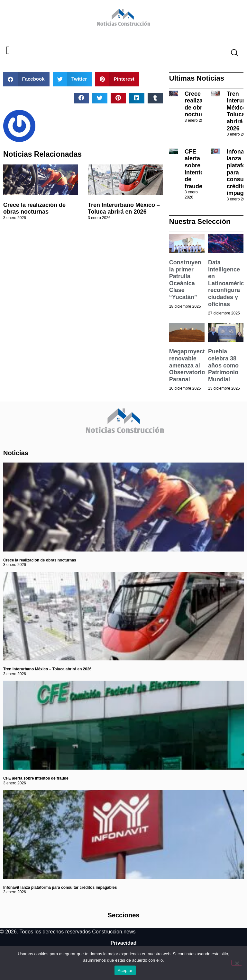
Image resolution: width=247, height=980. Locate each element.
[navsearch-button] (232, 54)
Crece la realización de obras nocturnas (34, 208)
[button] (8, 51)
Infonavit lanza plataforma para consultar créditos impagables (60, 887)
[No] (237, 963)
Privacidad (124, 943)
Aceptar (125, 971)
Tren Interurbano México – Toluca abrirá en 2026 (124, 208)
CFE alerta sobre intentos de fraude (196, 169)
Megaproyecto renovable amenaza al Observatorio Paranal (189, 365)
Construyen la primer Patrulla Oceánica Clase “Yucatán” (185, 280)
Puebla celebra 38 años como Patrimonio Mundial (223, 365)
